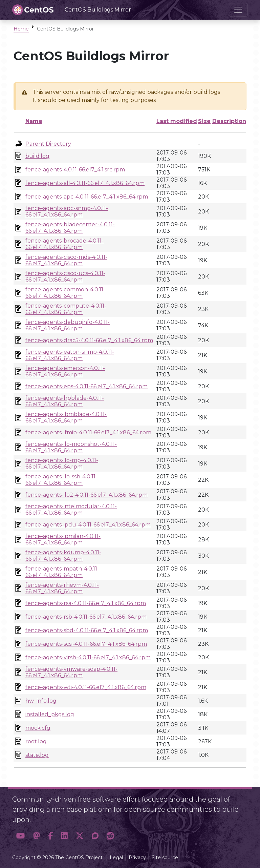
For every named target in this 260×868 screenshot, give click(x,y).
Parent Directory (48, 144)
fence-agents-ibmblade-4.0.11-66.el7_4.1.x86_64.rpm (66, 417)
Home (21, 29)
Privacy (137, 857)
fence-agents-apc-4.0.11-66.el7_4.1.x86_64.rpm (87, 197)
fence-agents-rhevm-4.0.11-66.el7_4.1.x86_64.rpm (62, 588)
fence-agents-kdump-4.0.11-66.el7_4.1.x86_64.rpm (63, 556)
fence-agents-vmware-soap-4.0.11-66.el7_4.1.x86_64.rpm (71, 672)
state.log (37, 755)
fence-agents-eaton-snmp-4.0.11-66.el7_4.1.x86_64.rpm (70, 355)
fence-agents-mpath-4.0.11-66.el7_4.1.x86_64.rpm (62, 572)
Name (34, 121)
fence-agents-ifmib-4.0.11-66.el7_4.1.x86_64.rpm (88, 432)
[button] (21, 836)
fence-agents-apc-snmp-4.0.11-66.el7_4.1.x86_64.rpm (67, 211)
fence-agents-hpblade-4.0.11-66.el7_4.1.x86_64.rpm (65, 401)
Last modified (177, 121)
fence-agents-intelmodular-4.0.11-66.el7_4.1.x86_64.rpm (71, 510)
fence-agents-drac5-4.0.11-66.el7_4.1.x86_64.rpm (89, 340)
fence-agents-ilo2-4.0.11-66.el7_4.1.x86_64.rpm (86, 495)
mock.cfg (38, 728)
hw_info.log (41, 701)
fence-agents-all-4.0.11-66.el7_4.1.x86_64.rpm (85, 183)
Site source (165, 857)
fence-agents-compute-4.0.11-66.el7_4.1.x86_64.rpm (66, 309)
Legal (116, 857)
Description (229, 121)
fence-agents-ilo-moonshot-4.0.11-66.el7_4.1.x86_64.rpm (71, 447)
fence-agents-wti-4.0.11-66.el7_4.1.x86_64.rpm (86, 687)
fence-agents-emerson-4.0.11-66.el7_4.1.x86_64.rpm (65, 371)
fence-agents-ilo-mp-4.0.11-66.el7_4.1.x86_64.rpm (62, 463)
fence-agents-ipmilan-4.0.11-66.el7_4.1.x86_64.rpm (63, 539)
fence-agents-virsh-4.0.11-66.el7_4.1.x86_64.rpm (88, 657)
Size (204, 121)
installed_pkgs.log (50, 714)
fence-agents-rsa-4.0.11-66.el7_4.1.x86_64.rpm (86, 603)
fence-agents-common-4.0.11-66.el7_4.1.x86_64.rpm (65, 293)
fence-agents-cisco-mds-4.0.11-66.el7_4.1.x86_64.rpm (66, 260)
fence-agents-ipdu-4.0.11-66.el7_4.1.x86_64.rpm (88, 525)
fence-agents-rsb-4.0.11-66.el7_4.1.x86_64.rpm (86, 617)
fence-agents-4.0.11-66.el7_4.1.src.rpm (75, 170)
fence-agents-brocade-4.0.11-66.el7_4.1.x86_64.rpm (64, 244)
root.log (36, 741)
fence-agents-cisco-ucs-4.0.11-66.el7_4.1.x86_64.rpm (65, 276)
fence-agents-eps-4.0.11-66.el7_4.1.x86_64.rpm (86, 386)
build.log (37, 156)
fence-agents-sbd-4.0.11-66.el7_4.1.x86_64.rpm (87, 630)
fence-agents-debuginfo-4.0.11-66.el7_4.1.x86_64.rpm (68, 325)
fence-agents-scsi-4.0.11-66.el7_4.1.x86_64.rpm (86, 644)
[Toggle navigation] (238, 10)
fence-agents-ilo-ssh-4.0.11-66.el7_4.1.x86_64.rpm (61, 480)
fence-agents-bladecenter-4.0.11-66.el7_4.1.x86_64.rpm (70, 228)
